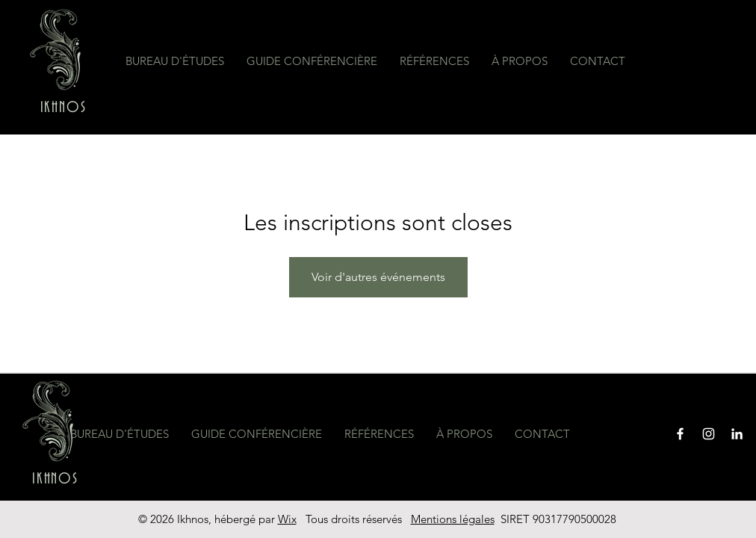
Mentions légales (453, 519)
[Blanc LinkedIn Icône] (737, 434)
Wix (287, 519)
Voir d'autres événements (378, 277)
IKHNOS (63, 108)
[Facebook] (680, 434)
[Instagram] (709, 434)
